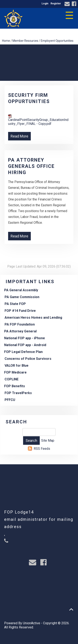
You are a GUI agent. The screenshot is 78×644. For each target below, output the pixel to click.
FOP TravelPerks (18, 393)
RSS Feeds (42, 449)
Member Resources (25, 41)
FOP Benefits (15, 386)
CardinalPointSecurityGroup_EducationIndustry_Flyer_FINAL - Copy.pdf (38, 120)
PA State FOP (15, 304)
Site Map (48, 441)
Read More (19, 136)
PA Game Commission (22, 297)
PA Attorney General (20, 331)
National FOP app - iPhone (25, 338)
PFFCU (10, 400)
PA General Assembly (21, 290)
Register (56, 4)
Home (6, 41)
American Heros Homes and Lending (33, 318)
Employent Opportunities (57, 41)
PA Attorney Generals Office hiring (31, 166)
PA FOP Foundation (20, 324)
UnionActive (32, 623)
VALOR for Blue (17, 366)
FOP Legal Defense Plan (23, 352)
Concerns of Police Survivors (28, 359)
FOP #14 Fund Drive (20, 311)
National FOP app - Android (25, 345)
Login (45, 4)
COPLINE (12, 379)
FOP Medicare (15, 372)
